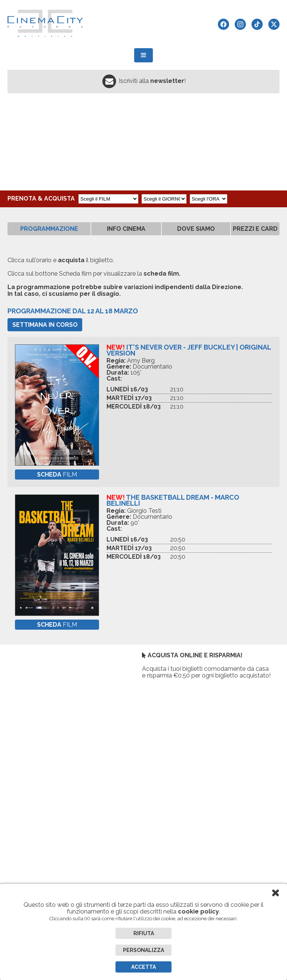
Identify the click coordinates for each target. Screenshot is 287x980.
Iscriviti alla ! (152, 81)
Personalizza (143, 950)
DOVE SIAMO (196, 229)
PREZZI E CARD (255, 229)
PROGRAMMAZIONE (49, 229)
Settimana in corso (45, 325)
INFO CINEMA (126, 229)
